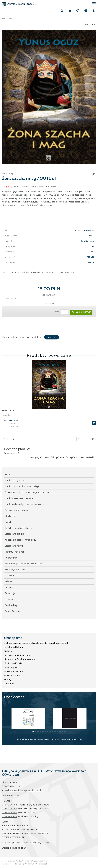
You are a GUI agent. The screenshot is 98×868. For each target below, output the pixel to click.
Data (68, 457)
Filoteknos (9, 651)
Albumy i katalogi (14, 552)
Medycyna (10, 516)
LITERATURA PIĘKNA (21, 272)
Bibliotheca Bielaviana (15, 647)
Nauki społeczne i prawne (19, 498)
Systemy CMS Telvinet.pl (36, 864)
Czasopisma (12, 575)
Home (6, 19)
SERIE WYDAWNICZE (49, 272)
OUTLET (10, 272)
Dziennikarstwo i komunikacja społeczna (27, 492)
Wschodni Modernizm (66, 272)
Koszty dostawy (21, 843)
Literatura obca (35, 272)
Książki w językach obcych (19, 528)
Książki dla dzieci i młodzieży (20, 540)
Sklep (12, 19)
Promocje (10, 593)
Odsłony (45, 457)
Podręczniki (11, 558)
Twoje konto (7, 864)
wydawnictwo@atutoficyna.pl (25, 790)
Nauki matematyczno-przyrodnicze (24, 504)
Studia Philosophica (14, 671)
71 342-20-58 (10, 816)
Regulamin (7, 843)
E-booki (9, 581)
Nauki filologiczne (15, 480)
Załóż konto (94, 11)
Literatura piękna (14, 534)
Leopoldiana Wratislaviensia (18, 655)
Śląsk (8, 474)
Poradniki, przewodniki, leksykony (23, 563)
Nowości (9, 599)
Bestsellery (11, 605)
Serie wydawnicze (15, 569)
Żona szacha (8, 410)
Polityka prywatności (40, 843)
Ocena (61, 457)
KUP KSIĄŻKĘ (81, 312)
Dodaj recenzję (9, 439)
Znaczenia (9, 684)
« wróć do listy (90, 25)
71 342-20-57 (9, 809)
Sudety (8, 680)
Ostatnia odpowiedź (83, 457)
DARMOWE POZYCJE (47, 739)
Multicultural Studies (14, 663)
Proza (4, 272)
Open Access (12, 611)
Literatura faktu (14, 546)
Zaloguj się (86, 11)
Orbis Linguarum (12, 667)
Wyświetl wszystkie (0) (86, 439)
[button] (33, 732)
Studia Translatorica (14, 675)
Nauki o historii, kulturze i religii (22, 486)
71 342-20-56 (10, 805)
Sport (8, 522)
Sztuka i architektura (16, 510)
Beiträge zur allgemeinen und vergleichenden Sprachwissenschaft (36, 643)
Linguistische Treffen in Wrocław (20, 659)
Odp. (53, 457)
